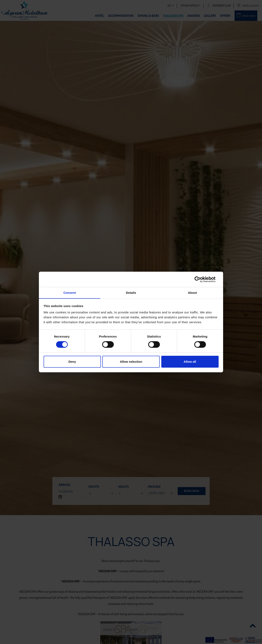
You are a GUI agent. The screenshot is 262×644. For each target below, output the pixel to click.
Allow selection (131, 362)
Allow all (190, 362)
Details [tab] (131, 292)
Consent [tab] (70, 292)
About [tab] (192, 292)
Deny (72, 362)
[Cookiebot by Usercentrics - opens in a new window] (201, 279)
